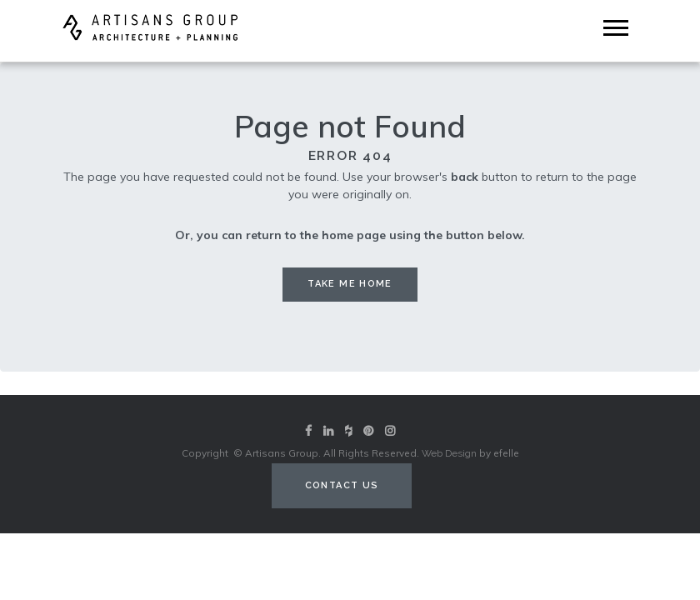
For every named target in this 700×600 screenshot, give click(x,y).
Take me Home (350, 284)
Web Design (449, 453)
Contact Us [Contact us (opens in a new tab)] (342, 485)
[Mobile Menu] (616, 28)
